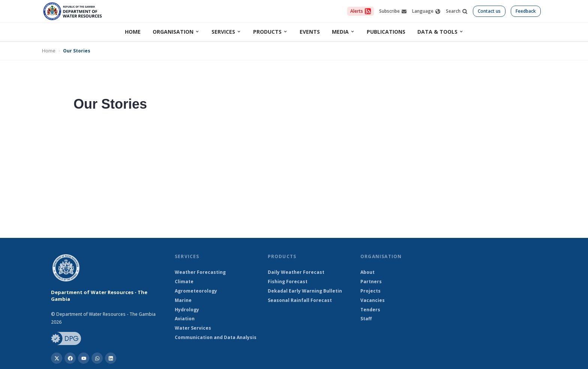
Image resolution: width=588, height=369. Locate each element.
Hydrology (187, 310)
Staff (366, 319)
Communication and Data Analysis (216, 338)
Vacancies (373, 300)
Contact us (489, 11)
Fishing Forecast (288, 282)
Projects (370, 291)
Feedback (526, 11)
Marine (183, 300)
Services (226, 32)
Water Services (193, 328)
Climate (184, 282)
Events (310, 32)
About (367, 272)
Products (270, 32)
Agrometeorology (196, 291)
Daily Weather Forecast (296, 272)
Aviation (185, 319)
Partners (371, 282)
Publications (386, 32)
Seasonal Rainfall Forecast (300, 300)
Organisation (176, 32)
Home (133, 32)
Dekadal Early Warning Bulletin (305, 291)
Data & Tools (440, 32)
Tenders (370, 310)
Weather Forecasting (200, 272)
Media (343, 32)
